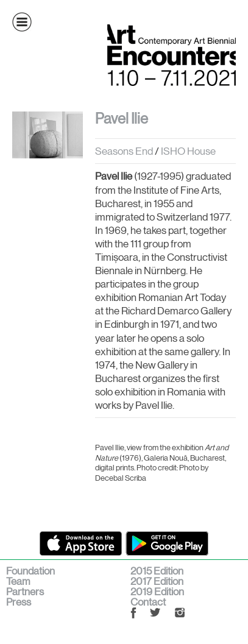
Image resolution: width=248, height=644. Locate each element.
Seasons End (124, 151)
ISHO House (187, 151)
